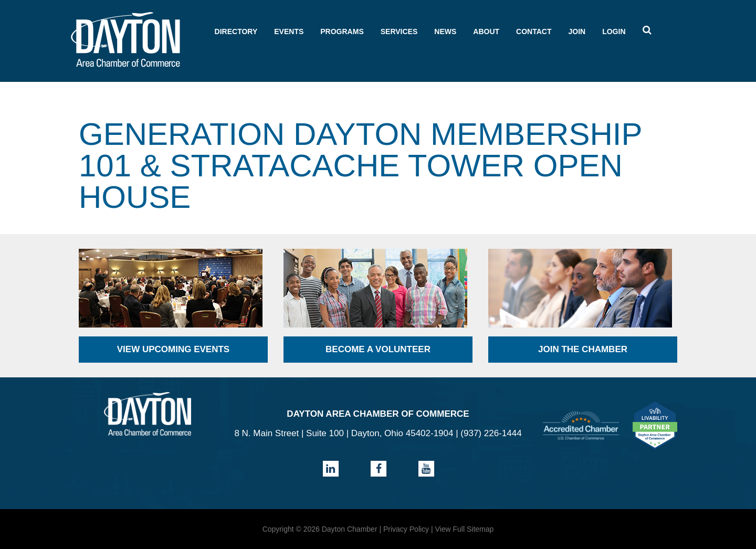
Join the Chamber (583, 349)
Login (614, 31)
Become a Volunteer (378, 349)
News (445, 31)
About (486, 31)
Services (399, 31)
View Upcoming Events (173, 349)
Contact (534, 31)
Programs (342, 31)
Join (577, 31)
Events (289, 31)
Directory (236, 31)
